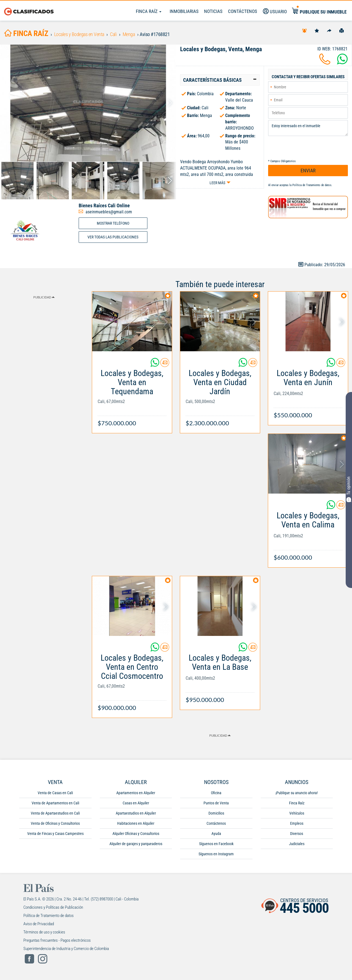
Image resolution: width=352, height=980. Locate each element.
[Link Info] (132, 395)
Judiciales (297, 844)
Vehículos (297, 813)
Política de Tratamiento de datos (312, 185)
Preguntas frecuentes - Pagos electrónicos (57, 940)
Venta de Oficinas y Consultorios (55, 823)
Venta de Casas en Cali (55, 793)
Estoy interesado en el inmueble (308, 128)
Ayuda (216, 834)
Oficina (216, 793)
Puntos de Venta (216, 803)
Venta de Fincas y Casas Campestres (55, 834)
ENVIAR (308, 171)
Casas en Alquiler (136, 803)
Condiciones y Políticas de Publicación (53, 907)
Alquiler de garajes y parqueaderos (136, 844)
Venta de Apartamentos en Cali (55, 803)
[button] (220, 80)
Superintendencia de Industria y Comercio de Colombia (66, 949)
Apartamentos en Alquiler (136, 793)
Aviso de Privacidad (39, 924)
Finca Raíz (149, 11)
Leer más (217, 183)
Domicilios (216, 813)
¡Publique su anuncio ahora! (297, 793)
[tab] (220, 80)
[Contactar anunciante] (165, 365)
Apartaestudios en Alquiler (136, 813)
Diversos (297, 834)
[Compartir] (329, 30)
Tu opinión (349, 490)
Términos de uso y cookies (44, 932)
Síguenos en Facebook (216, 844)
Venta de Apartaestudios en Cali (55, 813)
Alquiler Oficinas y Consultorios (136, 834)
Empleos (297, 823)
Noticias (213, 11)
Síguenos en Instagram (216, 854)
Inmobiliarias (184, 11)
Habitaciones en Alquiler (136, 823)
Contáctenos (216, 823)
